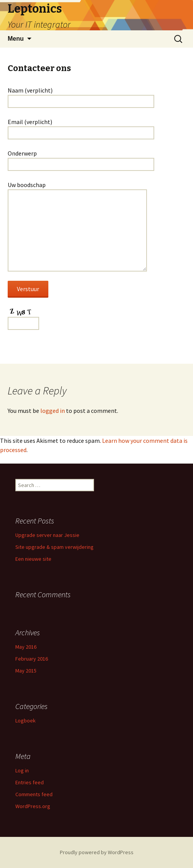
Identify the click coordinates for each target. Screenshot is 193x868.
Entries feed (30, 782)
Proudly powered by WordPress (97, 852)
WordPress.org (33, 806)
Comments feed (34, 794)
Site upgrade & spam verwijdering (54, 547)
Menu (16, 39)
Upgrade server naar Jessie (47, 535)
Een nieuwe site (33, 559)
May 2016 (26, 647)
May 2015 (26, 671)
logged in (53, 411)
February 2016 (32, 659)
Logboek (26, 721)
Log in (22, 770)
